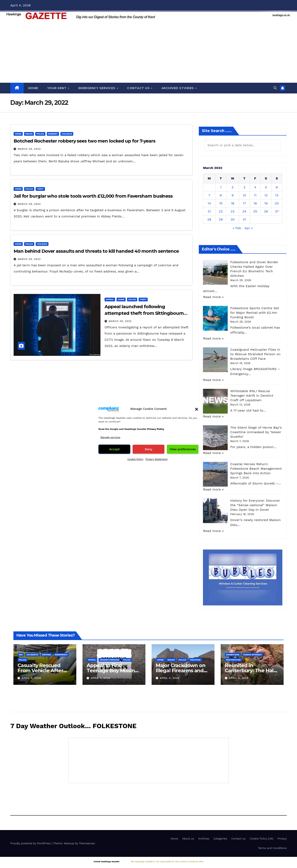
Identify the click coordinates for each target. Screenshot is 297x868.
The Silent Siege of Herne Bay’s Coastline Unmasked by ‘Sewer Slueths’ (256, 432)
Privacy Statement (156, 459)
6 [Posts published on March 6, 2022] (277, 187)
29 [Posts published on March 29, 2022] (221, 219)
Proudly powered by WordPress (31, 843)
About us (188, 839)
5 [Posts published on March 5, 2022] (266, 187)
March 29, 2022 (29, 149)
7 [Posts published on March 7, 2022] (209, 195)
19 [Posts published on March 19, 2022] (266, 203)
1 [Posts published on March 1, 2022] (221, 187)
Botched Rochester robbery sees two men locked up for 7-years (84, 141)
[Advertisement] (148, 52)
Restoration (233, 660)
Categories (220, 839)
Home (174, 839)
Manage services (110, 437)
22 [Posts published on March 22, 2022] (221, 211)
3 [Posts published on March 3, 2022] (244, 187)
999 (21, 655)
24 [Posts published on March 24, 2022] (245, 211)
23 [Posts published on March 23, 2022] (233, 211)
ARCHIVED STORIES (178, 88)
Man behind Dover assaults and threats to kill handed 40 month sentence (96, 251)
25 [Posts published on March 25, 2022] (255, 211)
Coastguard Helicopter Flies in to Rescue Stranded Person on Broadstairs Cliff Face (255, 354)
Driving (47, 655)
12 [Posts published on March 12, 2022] (266, 195)
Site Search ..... (217, 131)
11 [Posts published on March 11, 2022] (255, 195)
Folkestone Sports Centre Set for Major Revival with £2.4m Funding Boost (255, 313)
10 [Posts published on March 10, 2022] (244, 195)
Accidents (32, 655)
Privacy (282, 839)
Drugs (29, 134)
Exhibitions (233, 655)
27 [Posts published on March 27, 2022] (277, 211)
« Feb (237, 228)
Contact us (238, 839)
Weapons (195, 660)
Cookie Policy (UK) (262, 839)
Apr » (249, 228)
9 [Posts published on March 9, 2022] (233, 195)
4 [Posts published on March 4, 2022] (255, 187)
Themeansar (87, 843)
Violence (67, 134)
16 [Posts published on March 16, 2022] (233, 203)
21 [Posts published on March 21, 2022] (209, 211)
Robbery (53, 134)
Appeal (110, 299)
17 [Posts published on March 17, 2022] (244, 203)
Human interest (253, 655)
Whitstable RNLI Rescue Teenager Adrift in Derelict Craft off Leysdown (252, 396)
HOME (33, 88)
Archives (204, 839)
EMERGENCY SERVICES (97, 88)
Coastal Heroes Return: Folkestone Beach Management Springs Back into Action (256, 469)
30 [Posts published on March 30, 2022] (233, 219)
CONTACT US (139, 88)
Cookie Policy (136, 459)
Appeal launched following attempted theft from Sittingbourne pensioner (146, 313)
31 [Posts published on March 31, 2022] (244, 219)
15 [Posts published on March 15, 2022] (221, 203)
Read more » (213, 297)
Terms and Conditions (272, 848)
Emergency (61, 655)
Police (40, 134)
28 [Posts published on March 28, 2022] (209, 219)
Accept (114, 449)
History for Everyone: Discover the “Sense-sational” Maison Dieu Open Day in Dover (255, 505)
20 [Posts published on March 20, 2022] (277, 203)
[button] (197, 409)
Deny (148, 449)
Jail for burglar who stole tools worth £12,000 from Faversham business (93, 196)
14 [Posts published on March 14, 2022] (209, 203)
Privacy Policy (156, 429)
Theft (40, 189)
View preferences (183, 449)
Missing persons (109, 660)
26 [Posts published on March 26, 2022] (266, 211)
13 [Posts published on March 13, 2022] (277, 195)
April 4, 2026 (31, 678)
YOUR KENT (57, 88)
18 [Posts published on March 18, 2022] (255, 203)
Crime (18, 134)
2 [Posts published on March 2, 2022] (233, 187)
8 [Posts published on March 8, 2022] (221, 195)
